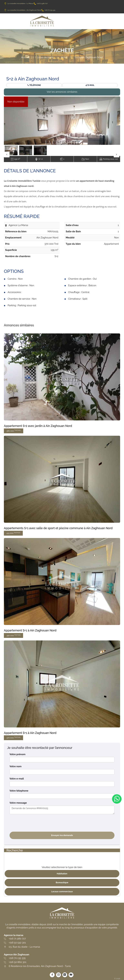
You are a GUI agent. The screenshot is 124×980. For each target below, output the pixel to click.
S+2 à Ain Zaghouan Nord (89, 57)
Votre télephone (19, 791)
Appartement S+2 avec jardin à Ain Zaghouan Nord (38, 426)
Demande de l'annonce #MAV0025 (62, 810)
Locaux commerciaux (62, 891)
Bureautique (62, 882)
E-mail (90, 85)
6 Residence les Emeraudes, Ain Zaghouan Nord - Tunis (40, 966)
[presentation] (34, 823)
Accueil (25, 57)
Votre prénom (17, 754)
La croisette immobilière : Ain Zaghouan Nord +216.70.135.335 (30, 10)
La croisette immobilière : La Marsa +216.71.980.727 (26, 3)
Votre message (18, 803)
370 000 (13, 738)
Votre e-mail (17, 779)
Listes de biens (45, 57)
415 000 (13, 533)
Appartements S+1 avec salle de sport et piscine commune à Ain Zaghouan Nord (58, 528)
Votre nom (15, 766)
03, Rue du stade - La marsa (24, 947)
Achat (64, 57)
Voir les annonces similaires (62, 92)
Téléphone (34, 85)
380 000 (14, 431)
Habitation (62, 874)
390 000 (13, 635)
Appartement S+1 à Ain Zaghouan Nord (30, 630)
